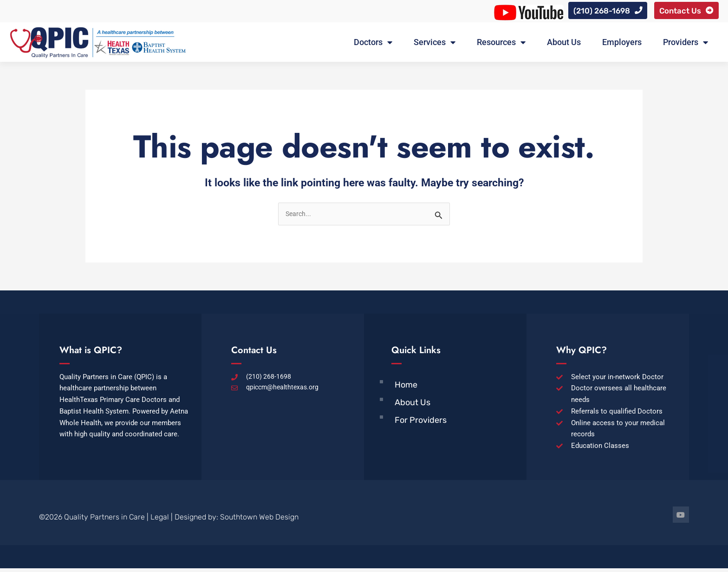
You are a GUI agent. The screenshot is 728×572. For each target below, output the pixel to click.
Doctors (373, 45)
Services (435, 45)
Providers (686, 45)
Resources (501, 45)
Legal (160, 521)
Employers (622, 45)
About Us (564, 45)
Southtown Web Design (259, 521)
